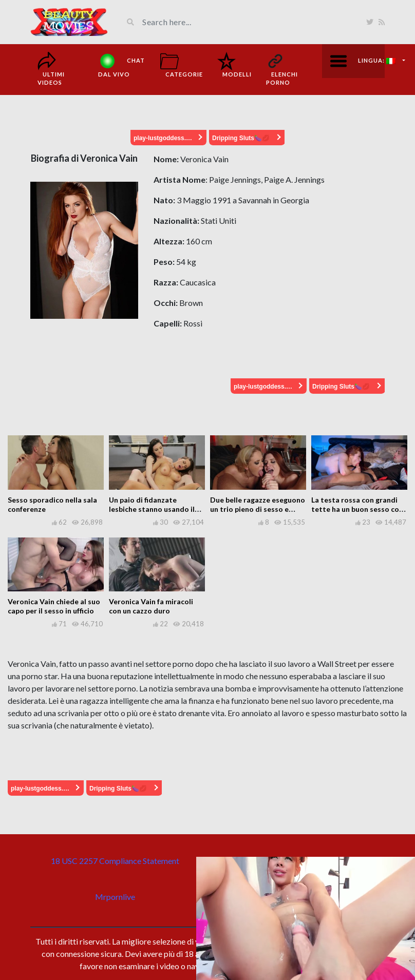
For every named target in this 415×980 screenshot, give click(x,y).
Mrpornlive (115, 897)
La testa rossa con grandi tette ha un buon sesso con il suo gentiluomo (357, 509)
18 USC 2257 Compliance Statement (115, 861)
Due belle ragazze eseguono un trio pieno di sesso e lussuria (258, 509)
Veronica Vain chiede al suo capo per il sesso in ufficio (54, 606)
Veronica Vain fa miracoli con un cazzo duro (151, 606)
